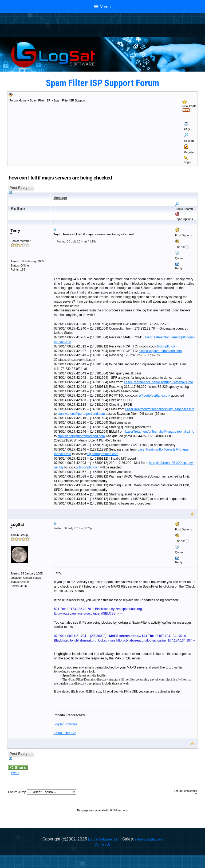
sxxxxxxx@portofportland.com (160, 351)
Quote (179, 258)
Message (60, 198)
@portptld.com (167, 346)
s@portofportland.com (102, 454)
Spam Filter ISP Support (69, 100)
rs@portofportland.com (154, 396)
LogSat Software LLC (103, 839)
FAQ (187, 129)
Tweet (15, 773)
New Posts (189, 106)
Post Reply (18, 188)
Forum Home (18, 100)
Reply (179, 268)
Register (189, 152)
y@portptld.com (88, 467)
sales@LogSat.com (149, 839)
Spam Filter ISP (40, 100)
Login (188, 162)
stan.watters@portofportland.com (81, 414)
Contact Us (102, 844)
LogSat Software (65, 724)
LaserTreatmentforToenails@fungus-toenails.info (158, 382)
